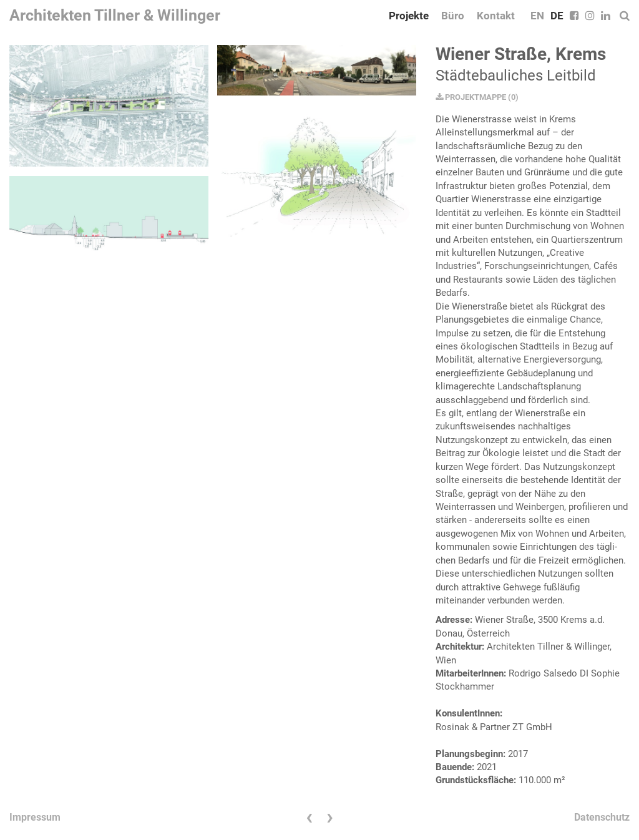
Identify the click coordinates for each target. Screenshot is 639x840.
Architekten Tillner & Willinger (115, 15)
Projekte (409, 16)
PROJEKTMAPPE (471, 97)
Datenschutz (602, 817)
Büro (453, 16)
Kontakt (496, 16)
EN (537, 16)
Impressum (35, 817)
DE (557, 16)
